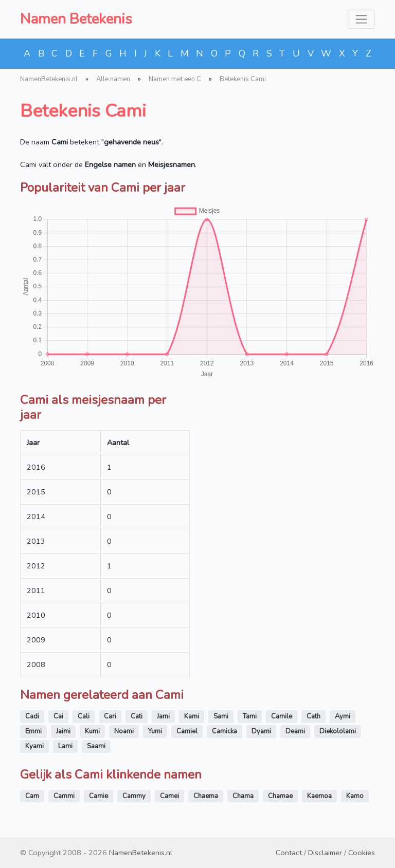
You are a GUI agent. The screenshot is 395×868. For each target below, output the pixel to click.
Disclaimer (325, 853)
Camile (282, 716)
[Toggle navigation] (361, 19)
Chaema (206, 796)
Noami (124, 731)
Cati (137, 716)
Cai (58, 716)
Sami (221, 716)
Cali (84, 716)
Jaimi (63, 731)
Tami (250, 716)
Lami (65, 746)
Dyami (261, 731)
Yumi (155, 731)
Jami (163, 716)
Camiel (187, 731)
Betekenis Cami (243, 79)
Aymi (343, 716)
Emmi (33, 731)
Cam (32, 796)
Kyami (34, 746)
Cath (313, 716)
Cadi (32, 716)
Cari (110, 716)
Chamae (280, 796)
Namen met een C (175, 79)
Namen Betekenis (76, 19)
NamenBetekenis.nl (49, 79)
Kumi (92, 731)
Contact (289, 853)
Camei (169, 796)
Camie (98, 796)
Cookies (362, 853)
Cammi (64, 796)
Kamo (355, 796)
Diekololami (338, 731)
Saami (96, 746)
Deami (295, 731)
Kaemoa (319, 796)
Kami (192, 716)
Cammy (134, 796)
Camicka (225, 731)
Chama (243, 796)
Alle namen (113, 79)
